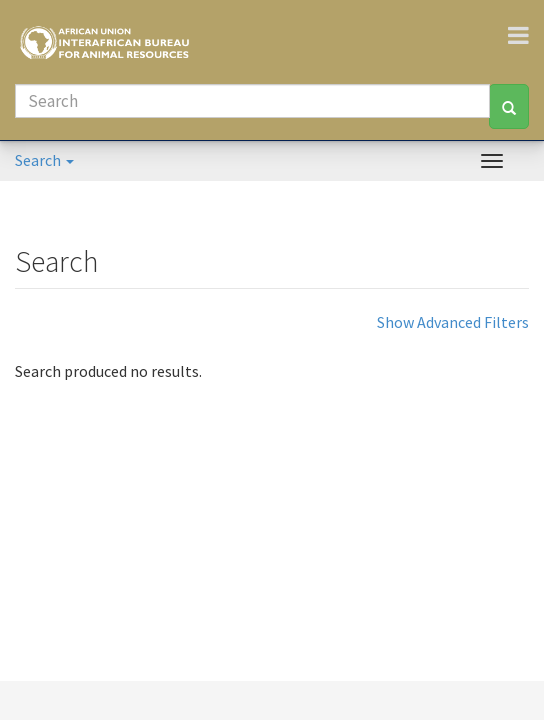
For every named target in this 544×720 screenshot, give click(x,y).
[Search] (252, 101)
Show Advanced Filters (453, 322)
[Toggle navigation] (526, 35)
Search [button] (44, 160)
